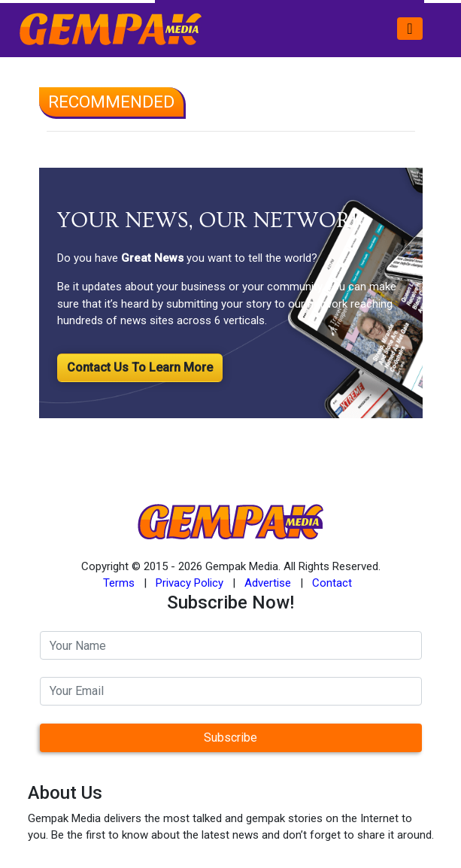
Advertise (268, 583)
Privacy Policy (190, 583)
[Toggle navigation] (409, 29)
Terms (119, 583)
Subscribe (231, 737)
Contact (332, 583)
